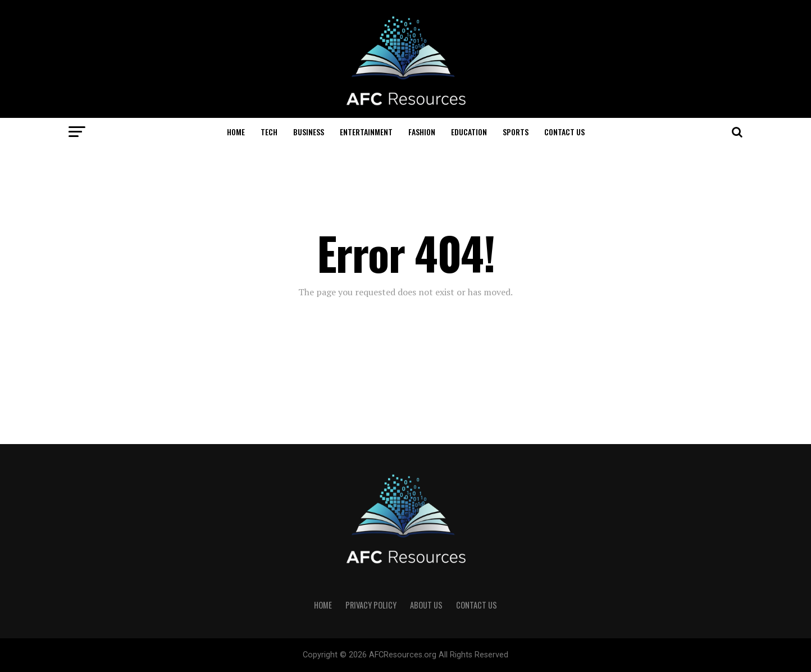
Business (309, 132)
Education (469, 132)
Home (236, 132)
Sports (516, 132)
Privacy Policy (371, 605)
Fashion (422, 132)
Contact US (564, 132)
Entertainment (366, 132)
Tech (269, 132)
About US (426, 605)
